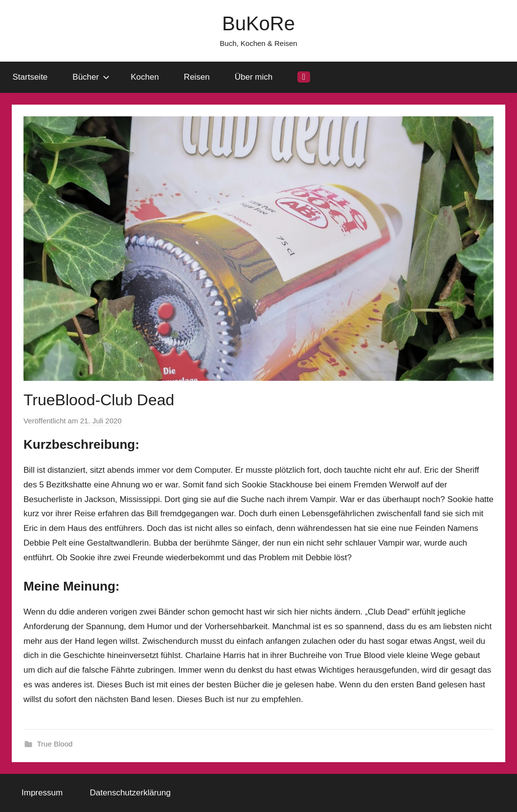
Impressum (42, 793)
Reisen (197, 77)
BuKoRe (258, 23)
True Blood (55, 744)
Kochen (145, 77)
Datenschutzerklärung (130, 793)
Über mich (254, 77)
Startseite (30, 77)
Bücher (91, 77)
